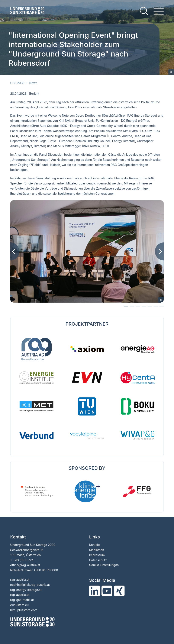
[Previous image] (15, 252)
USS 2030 (17, 83)
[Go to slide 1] (132, 306)
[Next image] (159, 252)
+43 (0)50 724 (23, 560)
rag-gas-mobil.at (22, 600)
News (33, 83)
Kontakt (94, 545)
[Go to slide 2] (138, 306)
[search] (144, 11)
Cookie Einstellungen (104, 565)
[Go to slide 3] (144, 306)
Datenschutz (98, 560)
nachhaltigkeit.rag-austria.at (30, 585)
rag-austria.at (20, 579)
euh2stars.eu (19, 605)
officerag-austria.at (25, 565)
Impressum (97, 555)
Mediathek (96, 550)
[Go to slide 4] (150, 306)
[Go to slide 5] (156, 306)
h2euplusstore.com (24, 610)
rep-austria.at (20, 595)
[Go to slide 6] (162, 306)
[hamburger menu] (159, 11)
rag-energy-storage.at (26, 590)
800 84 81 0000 (47, 570)
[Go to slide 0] (126, 306)
